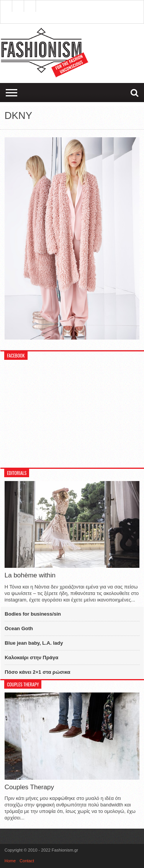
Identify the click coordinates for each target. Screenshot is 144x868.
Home (10, 861)
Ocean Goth (19, 628)
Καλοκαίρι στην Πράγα (31, 658)
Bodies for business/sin (33, 614)
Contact (27, 861)
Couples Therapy (29, 787)
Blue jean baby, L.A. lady (34, 643)
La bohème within (30, 575)
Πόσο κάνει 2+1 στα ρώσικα (37, 672)
